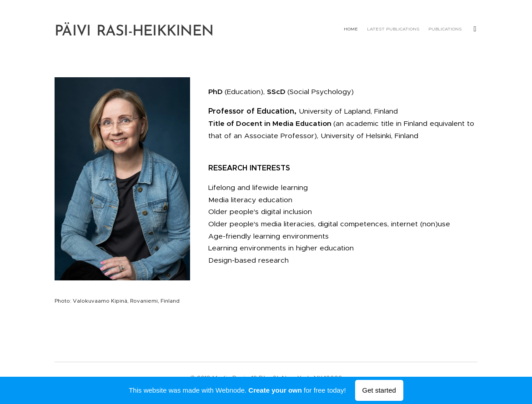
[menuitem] (406, 30)
